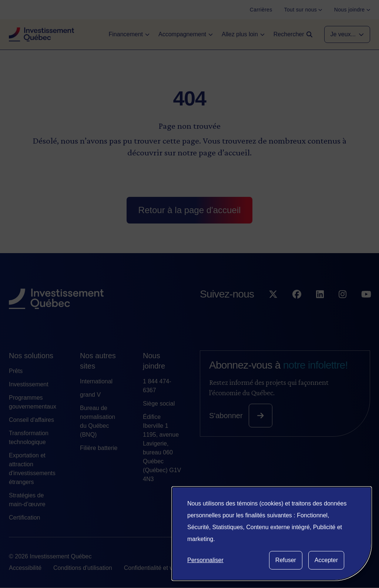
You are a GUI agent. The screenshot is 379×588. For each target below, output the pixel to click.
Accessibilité (25, 568)
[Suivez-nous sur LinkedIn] (320, 309)
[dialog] (272, 534)
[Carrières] (261, 10)
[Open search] (293, 34)
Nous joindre (154, 361)
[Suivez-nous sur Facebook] (297, 309)
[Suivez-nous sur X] (273, 309)
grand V (90, 395)
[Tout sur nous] (303, 10)
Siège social (159, 404)
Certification (24, 518)
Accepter (326, 560)
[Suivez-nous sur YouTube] (366, 309)
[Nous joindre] (352, 10)
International (96, 381)
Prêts (16, 371)
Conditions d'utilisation (83, 568)
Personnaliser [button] (205, 560)
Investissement (29, 384)
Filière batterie (99, 448)
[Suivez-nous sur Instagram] (343, 309)
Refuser (286, 560)
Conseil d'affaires (31, 420)
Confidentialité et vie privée (160, 568)
